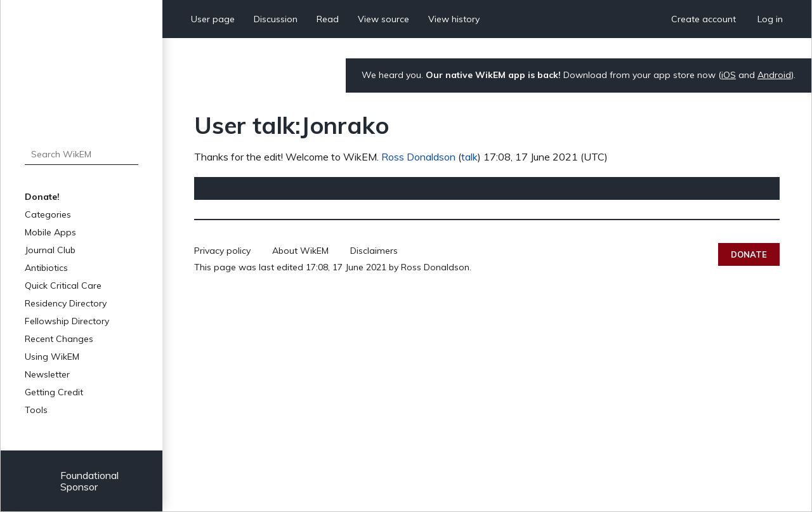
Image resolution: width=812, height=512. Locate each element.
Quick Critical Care (63, 286)
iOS (729, 75)
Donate (749, 254)
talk (469, 157)
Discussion (276, 19)
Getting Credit (54, 392)
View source (383, 19)
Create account (704, 19)
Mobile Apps (50, 232)
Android (774, 75)
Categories (48, 214)
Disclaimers (374, 251)
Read (328, 19)
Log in (770, 19)
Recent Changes (59, 339)
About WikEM (300, 251)
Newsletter (47, 374)
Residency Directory (66, 303)
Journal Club (50, 250)
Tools (36, 410)
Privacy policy (222, 251)
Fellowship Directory (67, 321)
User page (213, 19)
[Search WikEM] (82, 154)
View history (454, 19)
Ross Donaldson (418, 157)
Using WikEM (52, 357)
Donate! (42, 197)
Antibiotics (46, 268)
